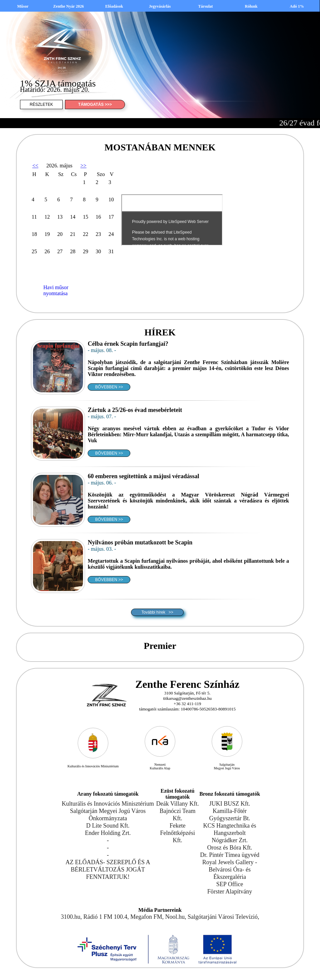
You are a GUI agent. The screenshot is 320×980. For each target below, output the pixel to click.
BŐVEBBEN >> (109, 387)
